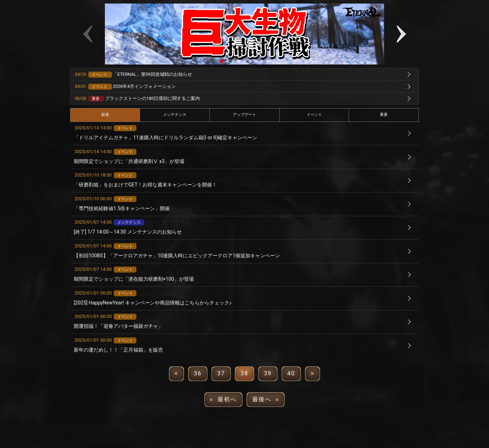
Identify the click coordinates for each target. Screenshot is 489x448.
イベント (314, 115)
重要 (384, 115)
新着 (105, 115)
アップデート (244, 115)
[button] (222, 61)
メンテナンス (175, 115)
